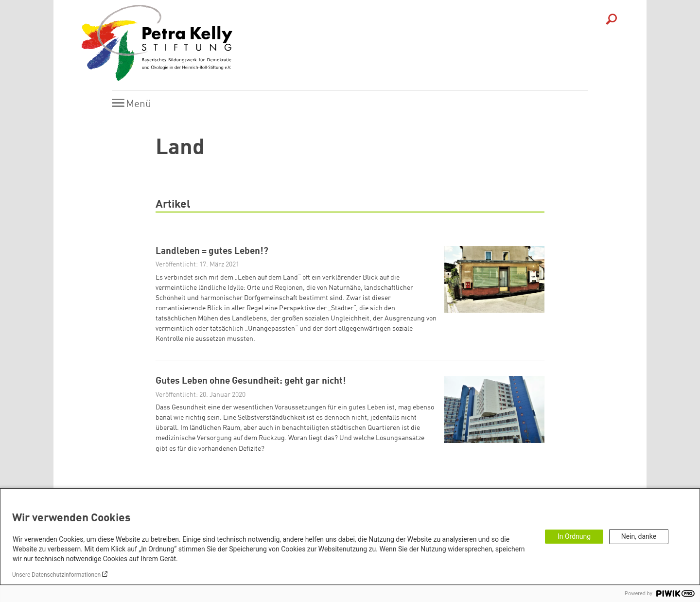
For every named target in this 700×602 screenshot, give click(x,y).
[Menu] (134, 104)
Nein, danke (639, 536)
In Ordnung (574, 536)
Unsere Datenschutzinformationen (56, 575)
